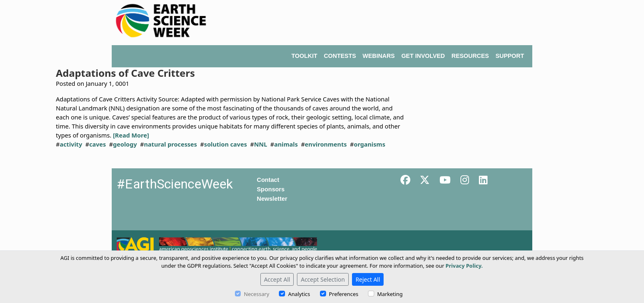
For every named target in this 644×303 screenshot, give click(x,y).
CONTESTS (340, 56)
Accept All (277, 279)
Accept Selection (323, 279)
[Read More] (131, 135)
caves (98, 144)
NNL (260, 144)
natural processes (171, 144)
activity (71, 144)
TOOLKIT (305, 56)
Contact (268, 180)
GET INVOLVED (423, 56)
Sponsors (271, 189)
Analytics (299, 294)
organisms (369, 144)
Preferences (344, 294)
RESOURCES (470, 56)
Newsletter (272, 199)
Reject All (368, 279)
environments (326, 144)
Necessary (257, 294)
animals (286, 144)
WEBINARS (379, 56)
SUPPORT (510, 56)
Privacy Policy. (464, 266)
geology (125, 144)
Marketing (390, 294)
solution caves (225, 144)
